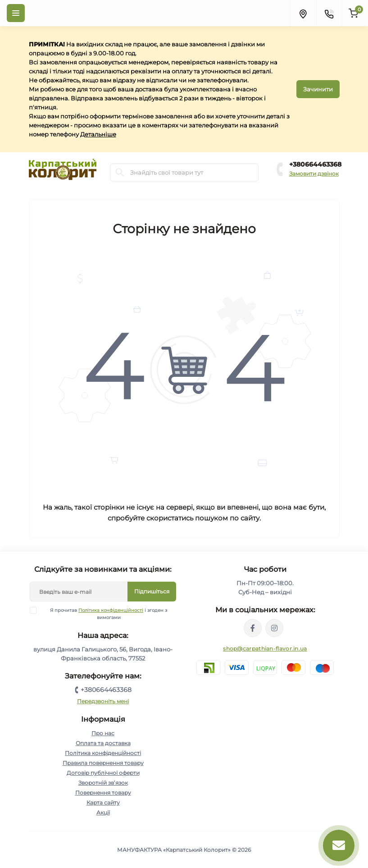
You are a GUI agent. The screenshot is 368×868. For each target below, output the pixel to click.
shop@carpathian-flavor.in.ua (265, 649)
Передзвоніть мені (103, 701)
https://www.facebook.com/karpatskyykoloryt (253, 628)
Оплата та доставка (103, 743)
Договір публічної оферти (103, 773)
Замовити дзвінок (314, 174)
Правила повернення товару (103, 763)
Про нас (103, 733)
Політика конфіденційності (111, 610)
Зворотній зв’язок (103, 783)
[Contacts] (329, 13)
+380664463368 (315, 164)
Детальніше (98, 134)
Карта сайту (103, 802)
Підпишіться (152, 591)
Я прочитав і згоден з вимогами (104, 614)
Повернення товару (103, 793)
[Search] (120, 172)
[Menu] (16, 13)
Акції (103, 812)
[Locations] (303, 13)
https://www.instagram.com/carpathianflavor (274, 628)
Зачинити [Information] (318, 89)
